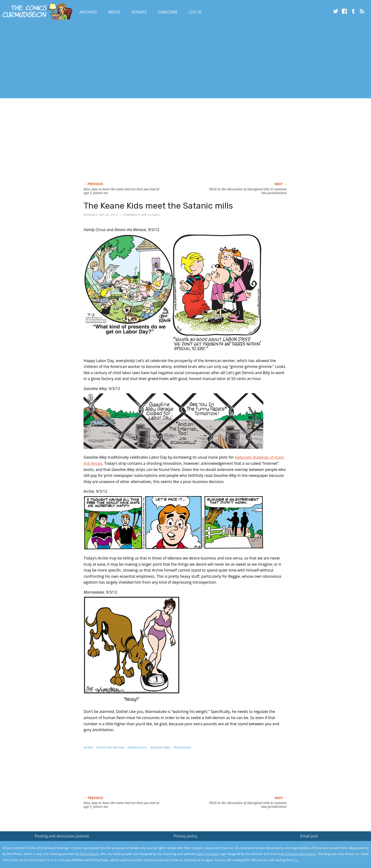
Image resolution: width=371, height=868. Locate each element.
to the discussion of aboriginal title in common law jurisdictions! (248, 191)
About (114, 12)
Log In (195, 12)
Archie (88, 747)
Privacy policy (185, 836)
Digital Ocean (89, 854)
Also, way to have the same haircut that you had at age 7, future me (121, 191)
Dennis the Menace (110, 747)
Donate (139, 12)
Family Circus (137, 747)
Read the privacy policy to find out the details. (329, 838)
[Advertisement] (86, 60)
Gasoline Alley (160, 747)
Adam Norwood (207, 854)
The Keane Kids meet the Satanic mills (158, 206)
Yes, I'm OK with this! (331, 850)
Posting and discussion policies (62, 836)
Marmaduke (183, 747)
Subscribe (168, 12)
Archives (88, 12)
